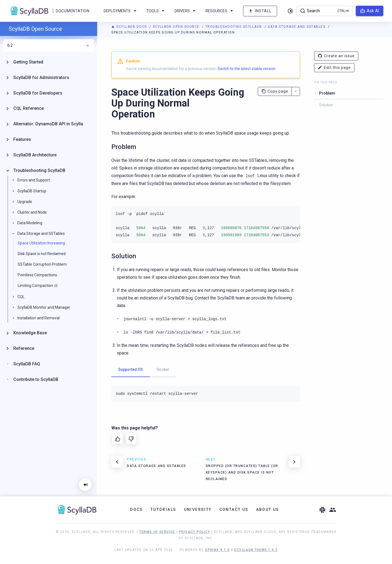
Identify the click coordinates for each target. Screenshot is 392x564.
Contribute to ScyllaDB (36, 379)
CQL (21, 297)
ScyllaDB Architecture (35, 155)
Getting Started (28, 62)
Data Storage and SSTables (297, 27)
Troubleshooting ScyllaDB (234, 27)
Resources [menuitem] (220, 11)
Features (22, 139)
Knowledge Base (30, 333)
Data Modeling (30, 223)
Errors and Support (34, 180)
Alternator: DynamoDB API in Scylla (48, 124)
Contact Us (234, 510)
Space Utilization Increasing (41, 243)
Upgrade (25, 202)
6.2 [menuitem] (49, 46)
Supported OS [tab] (131, 369)
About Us (268, 510)
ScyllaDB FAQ (27, 364)
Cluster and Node (32, 212)
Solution (326, 105)
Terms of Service (157, 532)
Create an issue (336, 56)
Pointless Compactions (37, 275)
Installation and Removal (39, 318)
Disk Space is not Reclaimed (42, 254)
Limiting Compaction (35, 286)
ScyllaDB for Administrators (41, 78)
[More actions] (296, 91)
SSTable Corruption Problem (42, 264)
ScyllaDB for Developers (38, 93)
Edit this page (334, 68)
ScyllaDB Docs (130, 27)
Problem (327, 93)
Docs (137, 510)
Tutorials (163, 510)
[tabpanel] (206, 394)
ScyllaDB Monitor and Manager (44, 307)
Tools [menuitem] (156, 11)
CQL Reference (29, 108)
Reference (24, 348)
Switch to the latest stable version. (247, 69)
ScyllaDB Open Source (177, 27)
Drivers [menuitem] (186, 11)
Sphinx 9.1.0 (217, 550)
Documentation (73, 11)
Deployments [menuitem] (121, 11)
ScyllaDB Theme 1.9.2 (256, 550)
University (198, 510)
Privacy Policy (195, 532)
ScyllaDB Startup (32, 191)
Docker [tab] (163, 369)
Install (260, 11)
